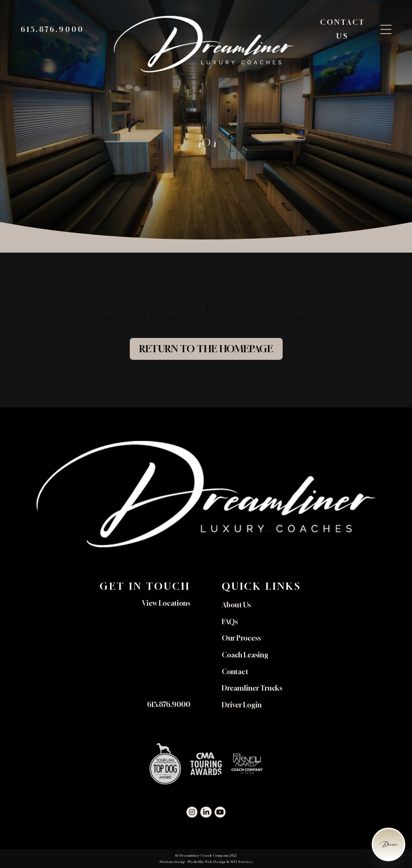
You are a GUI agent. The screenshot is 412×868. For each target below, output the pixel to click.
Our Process (241, 638)
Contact (235, 672)
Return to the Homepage (206, 349)
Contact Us (342, 30)
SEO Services (241, 862)
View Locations (166, 603)
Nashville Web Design (207, 862)
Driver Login (242, 705)
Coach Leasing (245, 655)
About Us (236, 605)
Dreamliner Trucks (252, 688)
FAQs (230, 622)
